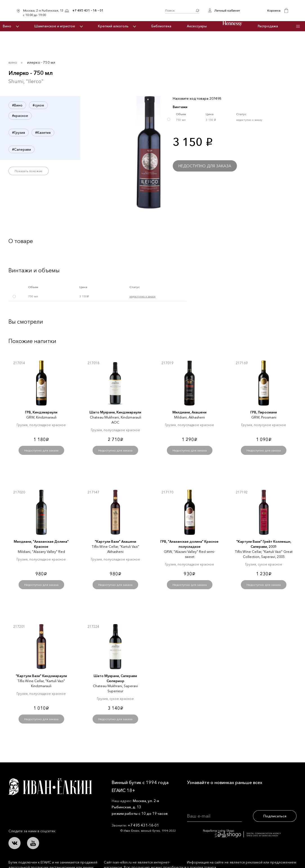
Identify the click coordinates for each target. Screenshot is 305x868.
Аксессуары (197, 26)
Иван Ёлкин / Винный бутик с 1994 (134, 11)
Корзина (274, 10)
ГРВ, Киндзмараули (41, 412)
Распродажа (268, 26)
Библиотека (161, 26)
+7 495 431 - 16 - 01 (88, 10)
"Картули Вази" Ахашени (116, 541)
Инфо (298, 26)
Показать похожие (29, 171)
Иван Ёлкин (50, 787)
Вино (7, 26)
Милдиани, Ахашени (189, 412)
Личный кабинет (227, 10)
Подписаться (275, 816)
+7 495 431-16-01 (143, 825)
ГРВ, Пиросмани (264, 412)
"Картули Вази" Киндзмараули (41, 676)
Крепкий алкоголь (113, 26)
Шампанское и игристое (55, 26)
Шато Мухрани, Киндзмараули (115, 412)
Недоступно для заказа (205, 166)
